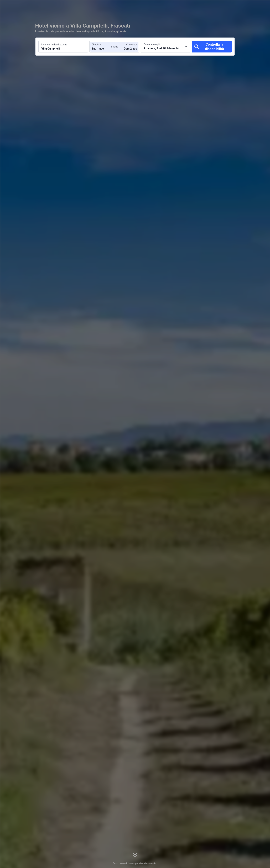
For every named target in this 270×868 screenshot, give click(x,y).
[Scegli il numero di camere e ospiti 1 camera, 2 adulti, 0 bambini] (165, 47)
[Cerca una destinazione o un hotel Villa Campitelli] (63, 47)
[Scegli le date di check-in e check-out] (102, 47)
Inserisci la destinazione (54, 45)
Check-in (96, 45)
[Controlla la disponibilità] (212, 47)
